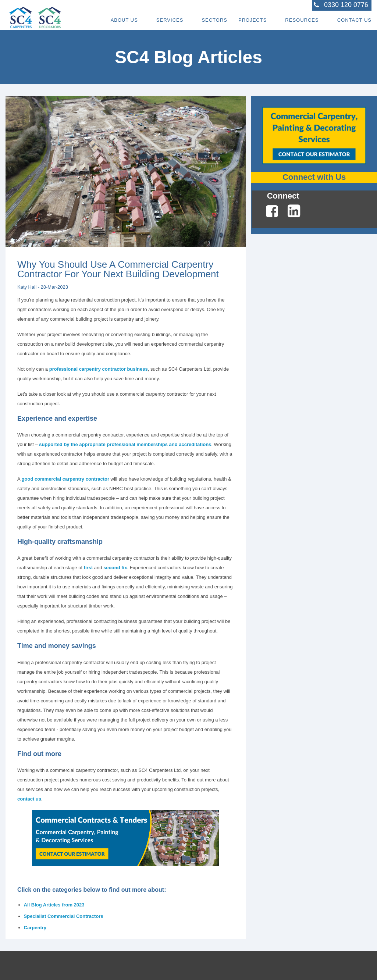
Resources (302, 20)
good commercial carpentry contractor (65, 479)
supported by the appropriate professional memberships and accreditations (125, 444)
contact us (29, 799)
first (88, 568)
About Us (124, 20)
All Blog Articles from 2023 (54, 905)
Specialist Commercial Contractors (64, 916)
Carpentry (35, 928)
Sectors (214, 20)
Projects (252, 20)
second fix (115, 568)
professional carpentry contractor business (99, 369)
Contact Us (354, 20)
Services (170, 20)
